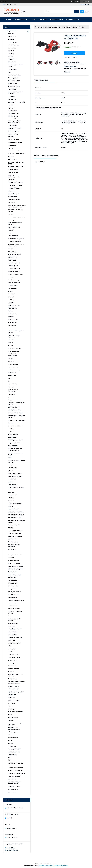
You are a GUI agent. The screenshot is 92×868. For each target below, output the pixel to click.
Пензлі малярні (12, 635)
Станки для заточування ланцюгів (15, 612)
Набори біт (11, 340)
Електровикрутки (13, 485)
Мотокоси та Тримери (14, 86)
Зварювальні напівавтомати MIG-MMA (16, 163)
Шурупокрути (11, 62)
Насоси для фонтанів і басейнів (14, 620)
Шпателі (10, 741)
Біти (9, 760)
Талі (9, 616)
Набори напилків (13, 373)
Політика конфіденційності (61, 865)
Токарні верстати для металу (16, 773)
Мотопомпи (11, 39)
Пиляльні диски (12, 779)
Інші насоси (11, 558)
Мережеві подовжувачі (14, 254)
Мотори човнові (12, 572)
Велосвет (10, 552)
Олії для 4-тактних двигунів (16, 518)
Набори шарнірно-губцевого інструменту (16, 332)
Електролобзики (12, 111)
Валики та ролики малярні (15, 638)
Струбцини (11, 277)
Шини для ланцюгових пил (15, 770)
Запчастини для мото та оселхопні (15, 675)
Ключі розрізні (12, 709)
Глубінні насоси (12, 125)
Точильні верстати (13, 597)
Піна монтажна (12, 666)
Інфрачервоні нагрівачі (14, 128)
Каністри (10, 471)
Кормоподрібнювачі (13, 669)
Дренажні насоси (13, 172)
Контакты (43, 19)
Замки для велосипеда (14, 555)
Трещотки (10, 317)
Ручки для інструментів (14, 473)
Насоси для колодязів (14, 533)
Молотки (10, 346)
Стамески (10, 300)
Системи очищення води (15, 531)
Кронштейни (11, 640)
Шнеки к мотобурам (13, 407)
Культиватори (12, 36)
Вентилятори (11, 698)
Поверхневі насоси (13, 151)
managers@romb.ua (13, 850)
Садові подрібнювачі (14, 227)
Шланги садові (12, 252)
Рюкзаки (10, 378)
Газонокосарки (12, 69)
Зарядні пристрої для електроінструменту (14, 122)
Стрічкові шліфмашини (14, 75)
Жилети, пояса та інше (14, 525)
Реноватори (11, 180)
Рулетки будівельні (13, 319)
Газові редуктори (13, 623)
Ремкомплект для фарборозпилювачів (14, 728)
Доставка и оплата (73, 19)
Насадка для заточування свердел (15, 454)
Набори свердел (13, 285)
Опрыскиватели (12, 423)
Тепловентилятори (13, 169)
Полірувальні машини (14, 45)
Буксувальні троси (13, 586)
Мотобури (11, 397)
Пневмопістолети (13, 583)
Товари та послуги (43, 27)
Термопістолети (12, 495)
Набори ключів (12, 314)
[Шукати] (76, 12)
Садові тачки (11, 394)
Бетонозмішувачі (13, 468)
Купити (74, 53)
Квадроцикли (11, 649)
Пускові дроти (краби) (14, 592)
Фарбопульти (12, 108)
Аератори (10, 498)
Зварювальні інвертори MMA (16, 102)
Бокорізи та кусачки (13, 263)
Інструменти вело (13, 539)
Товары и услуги (21, 19)
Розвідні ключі (12, 376)
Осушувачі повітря (13, 561)
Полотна (10, 343)
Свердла (10, 720)
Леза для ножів (12, 384)
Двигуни (10, 233)
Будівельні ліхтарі (13, 509)
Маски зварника (12, 437)
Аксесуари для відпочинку (15, 476)
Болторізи (11, 359)
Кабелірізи (11, 361)
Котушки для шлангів (14, 609)
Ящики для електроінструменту (13, 176)
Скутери (10, 652)
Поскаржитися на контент (46, 865)
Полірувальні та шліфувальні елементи (16, 461)
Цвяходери (11, 387)
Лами (9, 328)
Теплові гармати (12, 197)
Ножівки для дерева (14, 305)
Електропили (11, 96)
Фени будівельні (12, 59)
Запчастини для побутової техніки (15, 66)
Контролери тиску (13, 134)
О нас (34, 19)
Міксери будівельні (13, 78)
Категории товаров (11, 31)
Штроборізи (11, 492)
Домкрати (11, 506)
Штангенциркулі (12, 322)
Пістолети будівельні (14, 283)
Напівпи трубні (12, 755)
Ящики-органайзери (13, 271)
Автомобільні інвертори (15, 629)
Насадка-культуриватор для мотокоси (16, 404)
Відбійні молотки (13, 83)
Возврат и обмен (56, 19)
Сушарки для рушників (14, 188)
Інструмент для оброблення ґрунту (16, 764)
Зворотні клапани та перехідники (14, 546)
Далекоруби (11, 202)
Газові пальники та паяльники (16, 217)
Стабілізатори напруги (14, 241)
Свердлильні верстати (14, 400)
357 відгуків (76, 1)
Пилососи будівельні (14, 563)
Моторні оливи (12, 660)
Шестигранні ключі (13, 717)
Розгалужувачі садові (14, 749)
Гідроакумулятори (13, 148)
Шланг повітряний (13, 446)
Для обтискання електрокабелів (12, 355)
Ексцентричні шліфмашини (15, 167)
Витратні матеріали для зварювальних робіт (15, 449)
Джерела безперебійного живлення (15, 224)
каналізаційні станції (14, 657)
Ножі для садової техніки (15, 413)
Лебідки (10, 646)
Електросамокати (13, 580)
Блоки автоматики (13, 236)
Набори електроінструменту (16, 569)
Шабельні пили (12, 159)
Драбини (10, 214)
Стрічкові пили (12, 606)
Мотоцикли (11, 671)
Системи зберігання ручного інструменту (16, 724)
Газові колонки (12, 632)
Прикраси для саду (13, 700)
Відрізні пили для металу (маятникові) (15, 93)
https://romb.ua (11, 847)
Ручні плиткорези (13, 738)
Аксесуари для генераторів (16, 239)
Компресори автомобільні (15, 440)
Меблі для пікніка (13, 434)
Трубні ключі (11, 294)
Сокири (10, 458)
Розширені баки (12, 589)
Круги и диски (12, 703)
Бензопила (11, 51)
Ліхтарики (10, 528)
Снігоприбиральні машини (15, 768)
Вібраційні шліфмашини (15, 142)
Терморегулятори (13, 789)
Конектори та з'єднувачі (15, 536)
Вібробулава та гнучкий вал (16, 692)
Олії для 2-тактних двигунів (16, 515)
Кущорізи (10, 432)
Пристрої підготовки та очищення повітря (14, 783)
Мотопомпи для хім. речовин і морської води (16, 245)
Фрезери (10, 105)
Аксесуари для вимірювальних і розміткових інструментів (17, 206)
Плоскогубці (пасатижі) (14, 348)
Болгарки (10, 56)
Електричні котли (13, 549)
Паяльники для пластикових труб (16, 488)
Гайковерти (11, 156)
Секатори (10, 429)
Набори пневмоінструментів (16, 600)
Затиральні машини (13, 686)
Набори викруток (13, 266)
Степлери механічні (13, 367)
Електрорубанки (55, 27)
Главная (8, 19)
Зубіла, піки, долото (14, 732)
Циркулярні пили (12, 42)
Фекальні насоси (13, 145)
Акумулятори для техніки (15, 426)
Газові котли (11, 626)
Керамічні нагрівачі (13, 131)
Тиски (9, 381)
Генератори (11, 53)
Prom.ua (55, 864)
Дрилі (9, 72)
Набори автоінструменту (15, 503)
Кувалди (10, 291)
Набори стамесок (13, 364)
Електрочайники (12, 792)
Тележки (10, 465)
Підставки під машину (14, 643)
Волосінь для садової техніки (16, 420)
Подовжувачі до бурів (14, 410)
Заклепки (10, 743)
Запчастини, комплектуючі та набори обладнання (16, 683)
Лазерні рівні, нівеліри (14, 199)
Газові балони (12, 479)
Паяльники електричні (14, 786)
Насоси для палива (13, 654)
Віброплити (11, 249)
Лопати (10, 714)
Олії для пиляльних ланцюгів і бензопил (17, 521)
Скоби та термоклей (14, 752)
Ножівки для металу (14, 370)
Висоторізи (11, 501)
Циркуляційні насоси (14, 194)
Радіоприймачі (12, 695)
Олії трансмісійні (13, 578)
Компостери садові (13, 257)
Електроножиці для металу (16, 182)
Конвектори (11, 137)
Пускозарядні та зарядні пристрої (15, 211)
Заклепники (11, 303)
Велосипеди (11, 191)
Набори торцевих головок (15, 274)
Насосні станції (12, 89)
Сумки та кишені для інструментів (14, 336)
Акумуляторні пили (13, 139)
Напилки (10, 311)
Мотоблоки (11, 34)
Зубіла (10, 757)
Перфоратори (12, 48)
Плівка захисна (12, 735)
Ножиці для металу (13, 280)
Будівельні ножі (12, 308)
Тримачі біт (11, 706)
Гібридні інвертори (13, 603)
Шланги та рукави (13, 542)
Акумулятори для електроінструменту (13, 117)
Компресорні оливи (13, 663)
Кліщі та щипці (12, 260)
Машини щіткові (12, 679)
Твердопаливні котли (14, 443)
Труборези (11, 297)
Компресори (11, 220)
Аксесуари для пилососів (15, 566)
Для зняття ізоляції (13, 351)
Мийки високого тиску (14, 81)
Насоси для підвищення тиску (16, 154)
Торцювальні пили (13, 113)
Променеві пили (12, 325)
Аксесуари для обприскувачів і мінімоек (17, 416)
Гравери (10, 482)
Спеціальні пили (12, 288)
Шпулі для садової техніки (15, 712)
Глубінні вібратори (13, 689)
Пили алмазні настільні (14, 575)
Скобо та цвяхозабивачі (15, 185)
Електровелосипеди (13, 595)
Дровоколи (11, 230)
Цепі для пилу (12, 746)
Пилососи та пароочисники (16, 512)
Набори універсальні (14, 269)
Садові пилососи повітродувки (13, 391)
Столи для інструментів (15, 776)
